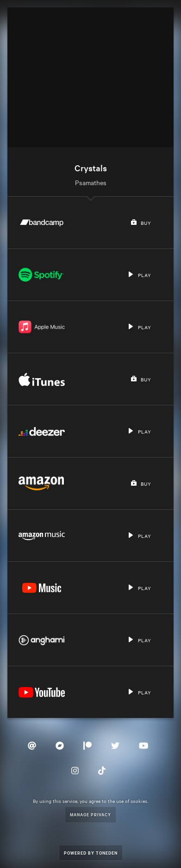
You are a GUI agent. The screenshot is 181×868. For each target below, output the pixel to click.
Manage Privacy (90, 814)
